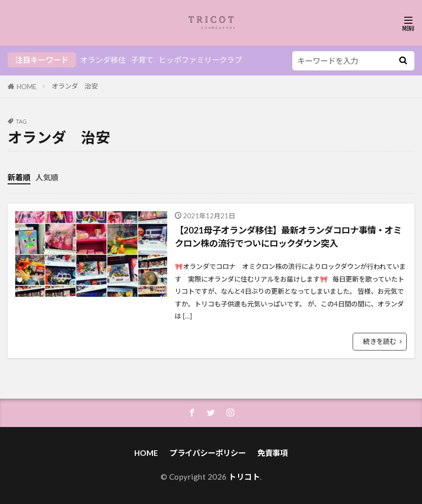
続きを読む (380, 341)
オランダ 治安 (75, 86)
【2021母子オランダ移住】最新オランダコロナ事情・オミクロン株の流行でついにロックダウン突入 (290, 237)
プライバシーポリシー (208, 453)
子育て (142, 60)
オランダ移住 (103, 60)
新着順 (19, 177)
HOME (27, 87)
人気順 (47, 177)
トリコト (244, 477)
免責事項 (273, 453)
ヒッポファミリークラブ (200, 60)
